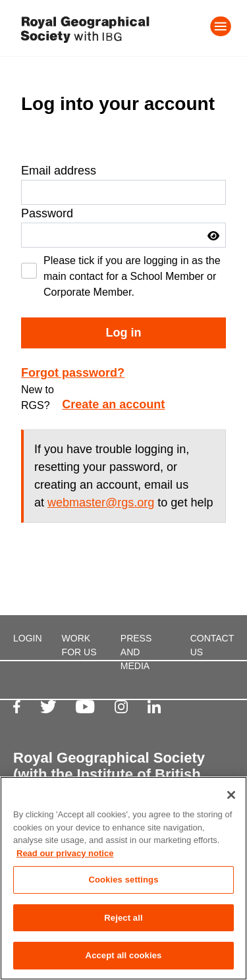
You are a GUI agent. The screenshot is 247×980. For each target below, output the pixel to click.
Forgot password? (73, 373)
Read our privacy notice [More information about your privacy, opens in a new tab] (65, 853)
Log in (124, 333)
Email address (59, 171)
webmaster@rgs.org (101, 503)
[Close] (231, 795)
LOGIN (28, 638)
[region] (123, 878)
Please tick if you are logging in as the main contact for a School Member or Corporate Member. (132, 276)
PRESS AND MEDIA (136, 652)
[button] (213, 236)
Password (47, 213)
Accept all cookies (124, 955)
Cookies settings (123, 880)
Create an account (113, 404)
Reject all (123, 918)
